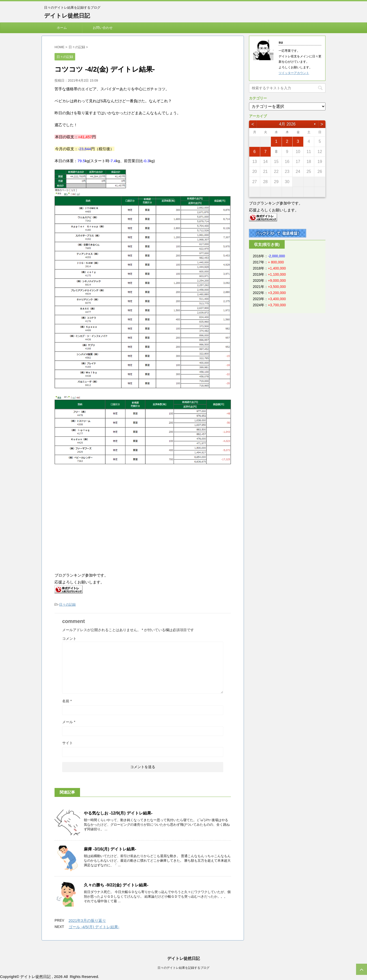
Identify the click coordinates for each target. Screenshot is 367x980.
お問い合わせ (103, 28)
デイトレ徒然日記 (67, 16)
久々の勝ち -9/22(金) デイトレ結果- (116, 885)
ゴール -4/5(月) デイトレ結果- (94, 927)
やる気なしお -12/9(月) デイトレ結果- (118, 813)
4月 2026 (287, 124)
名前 (67, 701)
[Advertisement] (97, 525)
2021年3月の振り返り (87, 920)
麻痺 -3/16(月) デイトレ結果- (110, 849)
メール (69, 722)
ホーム (62, 28)
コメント (69, 639)
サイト (68, 743)
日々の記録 (67, 604)
